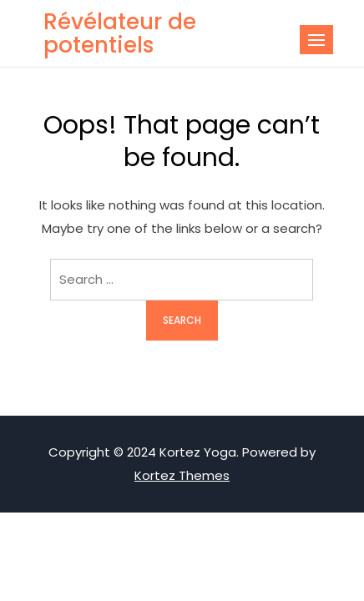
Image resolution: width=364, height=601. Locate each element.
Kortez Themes (182, 475)
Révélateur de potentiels (120, 33)
